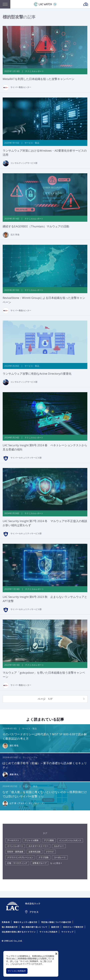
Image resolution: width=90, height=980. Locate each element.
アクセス (34, 912)
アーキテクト (13, 840)
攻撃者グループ (39, 863)
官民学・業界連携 (15, 852)
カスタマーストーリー (38, 846)
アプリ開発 (49, 840)
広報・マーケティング (17, 863)
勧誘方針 (55, 927)
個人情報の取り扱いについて (34, 927)
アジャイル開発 (31, 840)
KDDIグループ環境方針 (73, 927)
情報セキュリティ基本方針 (25, 922)
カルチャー (59, 846)
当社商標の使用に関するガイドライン (19, 932)
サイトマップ (67, 932)
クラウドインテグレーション (20, 857)
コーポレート (60, 857)
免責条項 (6, 922)
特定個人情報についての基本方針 (56, 922)
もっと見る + (56, 863)
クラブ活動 (43, 857)
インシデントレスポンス (70, 840)
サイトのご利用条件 (17, 971)
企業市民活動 (34, 852)
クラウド (50, 852)
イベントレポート (15, 846)
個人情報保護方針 (10, 927)
